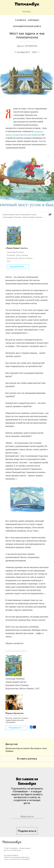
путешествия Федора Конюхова (26, 135)
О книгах (21, 20)
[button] (48, 156)
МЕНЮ (26, 12)
